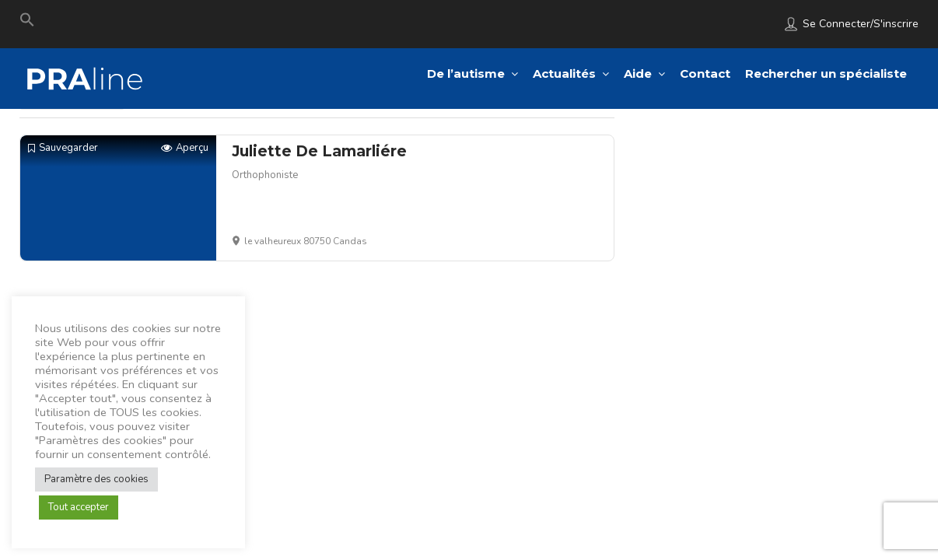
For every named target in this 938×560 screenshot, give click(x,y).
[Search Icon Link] (27, 23)
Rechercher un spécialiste (826, 73)
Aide (638, 73)
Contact (705, 73)
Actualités (564, 73)
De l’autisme (466, 73)
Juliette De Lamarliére (319, 151)
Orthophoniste (265, 175)
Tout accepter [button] (79, 507)
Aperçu (185, 148)
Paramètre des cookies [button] (96, 479)
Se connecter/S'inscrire (861, 24)
